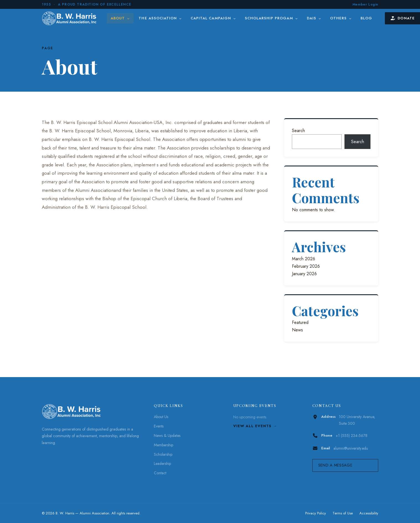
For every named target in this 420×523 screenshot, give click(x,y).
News (297, 330)
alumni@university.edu (351, 448)
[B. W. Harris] (70, 18)
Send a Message (335, 465)
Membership (164, 445)
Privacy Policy (316, 513)
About (120, 18)
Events (159, 426)
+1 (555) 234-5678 (352, 436)
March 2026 (304, 259)
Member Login (365, 4)
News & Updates (167, 436)
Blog (366, 18)
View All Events (252, 426)
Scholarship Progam (271, 18)
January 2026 (304, 274)
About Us (161, 417)
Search (298, 131)
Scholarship (163, 454)
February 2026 (306, 266)
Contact (160, 473)
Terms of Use (343, 513)
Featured (300, 322)
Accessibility (369, 513)
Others (341, 18)
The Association (160, 18)
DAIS (314, 18)
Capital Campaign (213, 18)
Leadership (162, 463)
